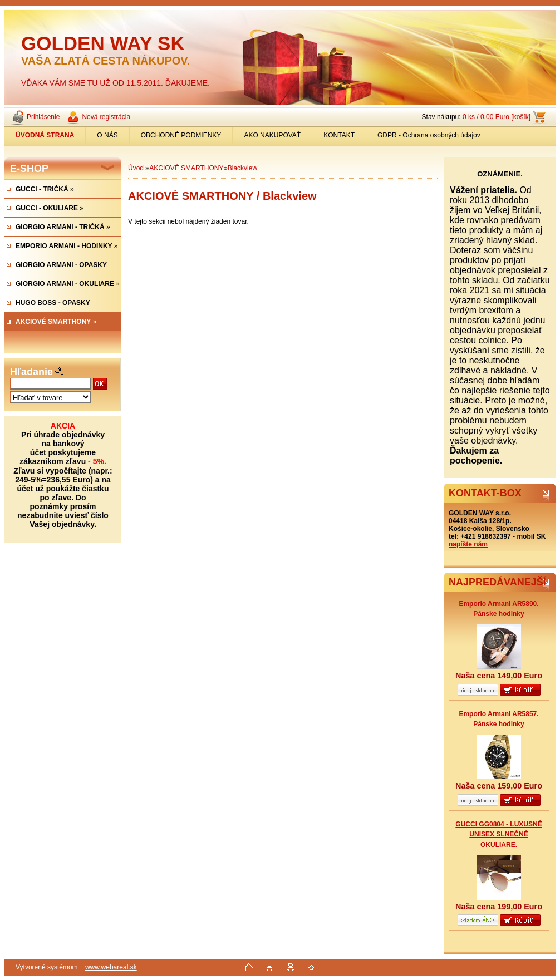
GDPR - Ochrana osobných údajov (429, 135)
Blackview (242, 168)
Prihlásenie (43, 117)
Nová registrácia (106, 117)
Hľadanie (31, 372)
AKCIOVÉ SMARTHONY (186, 168)
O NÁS (107, 135)
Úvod (136, 168)
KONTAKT (339, 135)
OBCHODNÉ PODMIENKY (181, 135)
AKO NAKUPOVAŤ (272, 135)
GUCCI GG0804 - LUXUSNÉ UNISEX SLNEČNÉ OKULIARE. (498, 834)
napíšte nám (468, 544)
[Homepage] (45, 135)
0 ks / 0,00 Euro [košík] (497, 117)
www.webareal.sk (111, 967)
